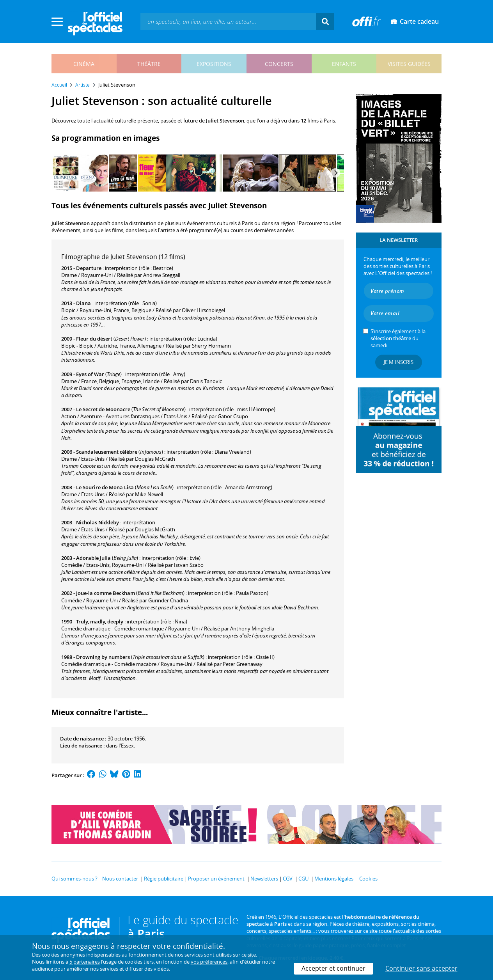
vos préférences (209, 962)
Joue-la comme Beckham (106, 593)
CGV (288, 879)
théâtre (149, 64)
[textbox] (228, 21)
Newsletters (264, 879)
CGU (303, 879)
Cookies (368, 879)
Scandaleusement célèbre (107, 452)
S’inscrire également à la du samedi (398, 338)
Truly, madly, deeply (100, 621)
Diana (83, 303)
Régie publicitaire (164, 879)
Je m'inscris (399, 362)
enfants (344, 64)
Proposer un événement (216, 879)
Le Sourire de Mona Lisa (105, 487)
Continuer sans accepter (421, 968)
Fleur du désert (94, 339)
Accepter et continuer (333, 968)
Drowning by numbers (103, 657)
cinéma (84, 64)
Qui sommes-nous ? (74, 879)
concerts (279, 64)
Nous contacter (120, 879)
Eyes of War (90, 374)
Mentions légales (334, 879)
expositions (214, 64)
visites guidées (409, 64)
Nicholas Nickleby (98, 522)
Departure (89, 268)
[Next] (335, 173)
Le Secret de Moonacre (103, 409)
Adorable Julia (93, 558)
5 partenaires (85, 962)
